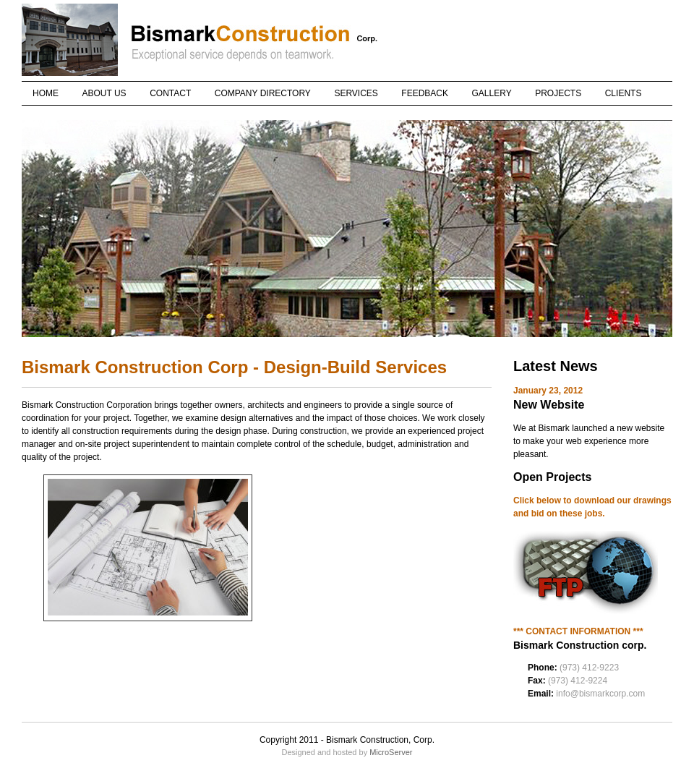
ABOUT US (104, 93)
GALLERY (492, 93)
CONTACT (170, 93)
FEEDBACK (425, 93)
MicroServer (391, 752)
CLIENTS (624, 93)
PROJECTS (558, 93)
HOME (46, 93)
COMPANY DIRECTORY (263, 93)
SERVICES (356, 93)
